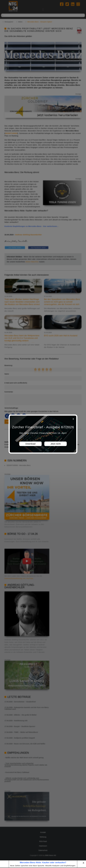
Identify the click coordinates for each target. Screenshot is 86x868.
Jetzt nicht (56, 444)
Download (31, 444)
